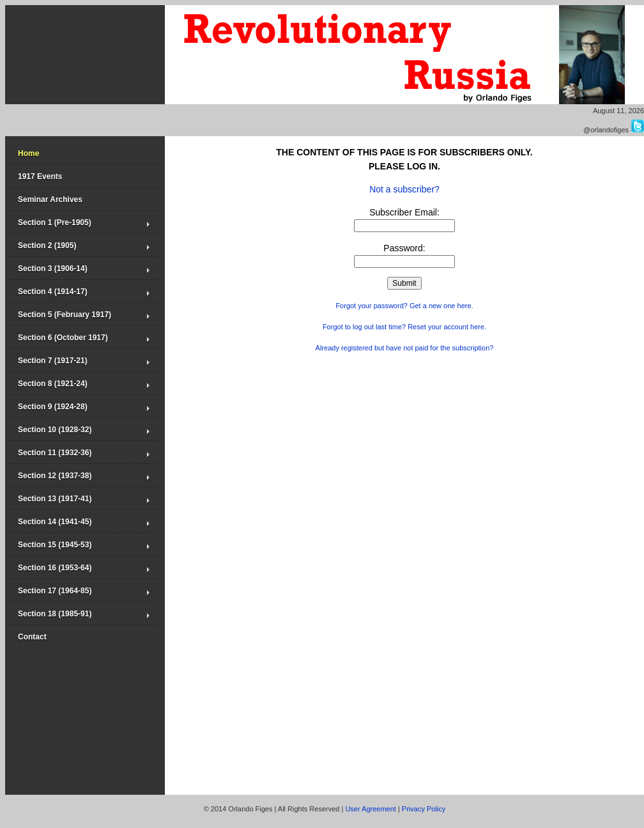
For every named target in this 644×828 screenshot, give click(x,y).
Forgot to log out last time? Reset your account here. (404, 327)
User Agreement (370, 809)
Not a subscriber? (404, 189)
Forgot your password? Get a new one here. (404, 306)
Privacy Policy (424, 809)
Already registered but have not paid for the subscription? (405, 348)
